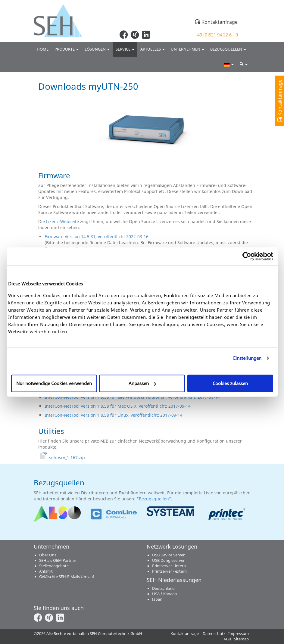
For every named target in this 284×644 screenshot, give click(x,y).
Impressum (239, 634)
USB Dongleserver (168, 560)
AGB (227, 639)
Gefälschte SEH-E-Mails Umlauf (67, 577)
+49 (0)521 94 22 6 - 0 (216, 35)
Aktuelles (153, 49)
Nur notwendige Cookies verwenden (54, 383)
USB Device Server (168, 555)
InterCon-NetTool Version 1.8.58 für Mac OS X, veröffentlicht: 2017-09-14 (118, 406)
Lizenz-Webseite (62, 221)
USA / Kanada (164, 594)
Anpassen (142, 383)
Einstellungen (247, 358)
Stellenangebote (54, 566)
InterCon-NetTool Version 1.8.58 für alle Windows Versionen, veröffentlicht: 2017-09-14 (132, 397)
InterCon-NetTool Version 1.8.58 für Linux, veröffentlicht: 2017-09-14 (114, 415)
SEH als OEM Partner (58, 560)
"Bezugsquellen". (155, 499)
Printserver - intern (169, 566)
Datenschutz (214, 634)
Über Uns (48, 555)
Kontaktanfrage (216, 22)
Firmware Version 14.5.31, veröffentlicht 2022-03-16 (97, 236)
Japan (157, 599)
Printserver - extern (169, 571)
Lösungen (97, 49)
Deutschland (163, 588)
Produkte (67, 49)
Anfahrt (46, 571)
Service (125, 49)
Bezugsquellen (228, 49)
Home (43, 49)
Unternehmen (187, 49)
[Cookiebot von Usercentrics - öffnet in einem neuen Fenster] (247, 256)
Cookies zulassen (230, 383)
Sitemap (241, 639)
